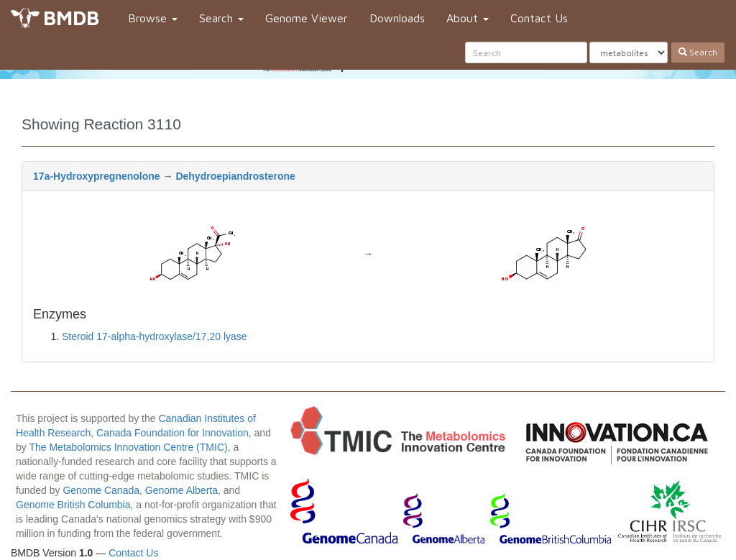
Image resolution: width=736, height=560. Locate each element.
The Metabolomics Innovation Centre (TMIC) (128, 447)
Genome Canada (101, 490)
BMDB (71, 18)
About (468, 18)
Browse (153, 18)
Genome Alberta (181, 490)
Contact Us (539, 18)
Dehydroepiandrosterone (235, 176)
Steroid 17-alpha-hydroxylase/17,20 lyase (155, 336)
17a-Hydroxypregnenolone (97, 176)
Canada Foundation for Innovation (172, 433)
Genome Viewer (307, 18)
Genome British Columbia (73, 505)
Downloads (397, 18)
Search (221, 18)
